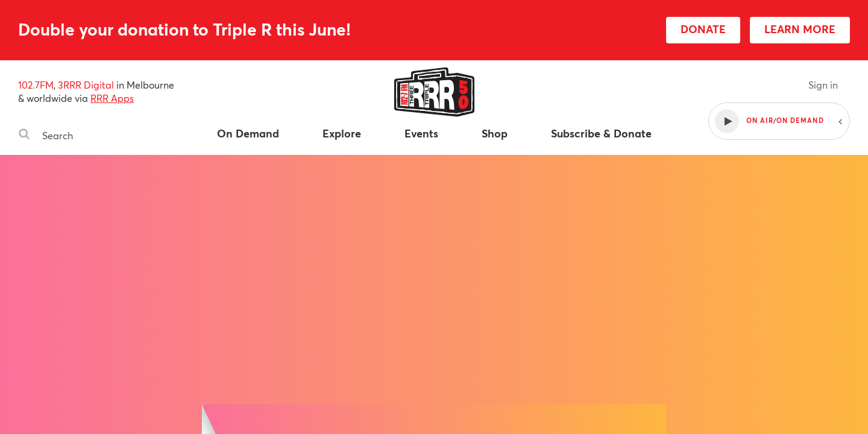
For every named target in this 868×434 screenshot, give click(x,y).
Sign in (823, 85)
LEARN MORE (800, 29)
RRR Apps (112, 98)
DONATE (703, 29)
